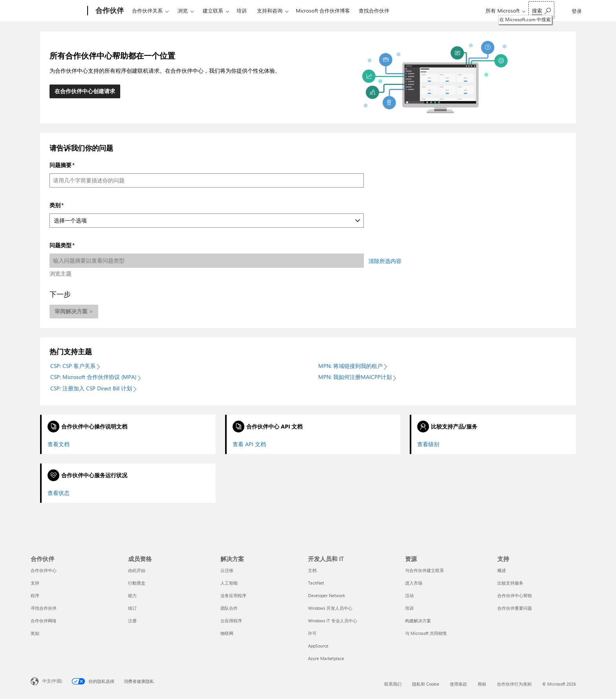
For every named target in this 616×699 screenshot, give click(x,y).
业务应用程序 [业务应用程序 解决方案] (233, 595)
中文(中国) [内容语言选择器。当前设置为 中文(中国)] (52, 681)
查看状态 (59, 493)
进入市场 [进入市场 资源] (414, 583)
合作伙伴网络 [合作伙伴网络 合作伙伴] (44, 621)
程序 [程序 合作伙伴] (35, 595)
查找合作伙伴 (374, 10)
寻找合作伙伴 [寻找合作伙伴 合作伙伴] (44, 608)
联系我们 (393, 684)
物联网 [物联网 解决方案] (227, 633)
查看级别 (428, 444)
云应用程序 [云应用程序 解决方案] (231, 621)
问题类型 (60, 245)
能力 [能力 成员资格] (132, 595)
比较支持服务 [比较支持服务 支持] (510, 583)
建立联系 (213, 10)
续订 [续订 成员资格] (132, 608)
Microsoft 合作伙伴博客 (323, 10)
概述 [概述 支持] (502, 570)
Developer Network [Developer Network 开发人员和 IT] (326, 595)
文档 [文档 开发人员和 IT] (312, 570)
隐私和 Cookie (426, 684)
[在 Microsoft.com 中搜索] (541, 10)
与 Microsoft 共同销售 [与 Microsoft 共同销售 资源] (426, 633)
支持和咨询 (270, 10)
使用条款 (458, 684)
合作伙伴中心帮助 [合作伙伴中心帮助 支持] (515, 595)
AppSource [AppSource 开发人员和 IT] (318, 646)
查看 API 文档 (249, 444)
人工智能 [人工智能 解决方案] (229, 583)
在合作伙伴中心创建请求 (85, 91)
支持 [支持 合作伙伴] (35, 583)
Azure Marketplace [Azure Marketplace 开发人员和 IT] (326, 658)
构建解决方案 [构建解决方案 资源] (418, 621)
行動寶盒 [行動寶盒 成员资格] (137, 583)
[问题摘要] (207, 180)
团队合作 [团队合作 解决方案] (229, 608)
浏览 (183, 10)
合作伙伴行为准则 (514, 684)
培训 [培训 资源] (409, 608)
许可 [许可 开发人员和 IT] (312, 633)
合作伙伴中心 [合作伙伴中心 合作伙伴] (44, 570)
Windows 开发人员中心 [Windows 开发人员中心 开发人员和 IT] (330, 608)
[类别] (207, 221)
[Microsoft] (58, 11)
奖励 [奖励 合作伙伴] (35, 633)
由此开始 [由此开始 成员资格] (137, 570)
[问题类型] (207, 261)
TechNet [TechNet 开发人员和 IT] (316, 583)
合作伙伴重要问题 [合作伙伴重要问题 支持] (515, 608)
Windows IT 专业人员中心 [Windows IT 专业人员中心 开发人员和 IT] (333, 621)
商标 (482, 684)
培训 (242, 10)
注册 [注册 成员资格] (132, 621)
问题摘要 (60, 165)
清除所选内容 (385, 261)
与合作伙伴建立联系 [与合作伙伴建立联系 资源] (424, 570)
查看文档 (59, 444)
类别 (55, 205)
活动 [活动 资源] (409, 595)
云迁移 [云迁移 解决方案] (227, 570)
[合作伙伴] (109, 11)
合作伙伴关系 (147, 10)
